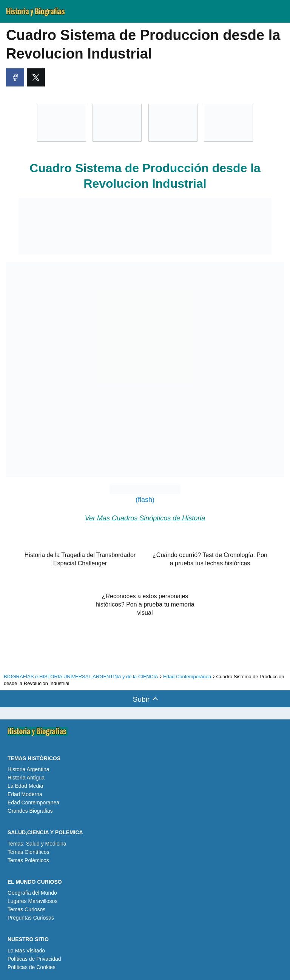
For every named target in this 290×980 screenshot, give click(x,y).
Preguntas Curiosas (31, 918)
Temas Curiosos (26, 909)
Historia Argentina (29, 769)
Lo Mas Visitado (26, 951)
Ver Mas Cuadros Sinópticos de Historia (145, 518)
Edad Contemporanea (33, 803)
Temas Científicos (28, 852)
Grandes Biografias (30, 811)
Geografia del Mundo (32, 893)
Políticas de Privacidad (34, 959)
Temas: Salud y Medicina (37, 844)
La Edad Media (25, 786)
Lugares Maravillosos (32, 901)
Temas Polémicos (28, 860)
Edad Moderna (25, 794)
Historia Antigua (26, 778)
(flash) (145, 494)
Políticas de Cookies (32, 967)
